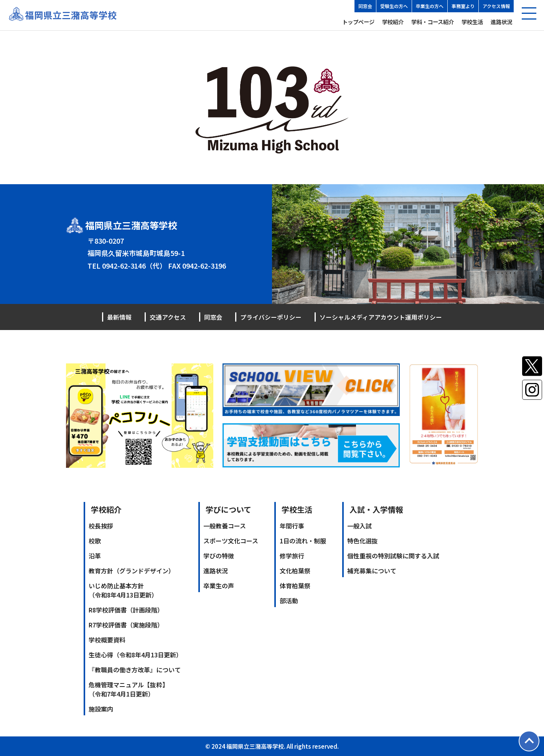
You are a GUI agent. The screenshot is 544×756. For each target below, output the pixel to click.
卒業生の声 (219, 585)
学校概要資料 (107, 639)
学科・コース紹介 (433, 22)
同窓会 (365, 6)
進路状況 (501, 22)
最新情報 (119, 317)
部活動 (289, 600)
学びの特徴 (219, 555)
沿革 (95, 555)
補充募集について (372, 570)
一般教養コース (225, 525)
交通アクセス (168, 317)
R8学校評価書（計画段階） (126, 609)
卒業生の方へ (430, 6)
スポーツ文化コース (231, 540)
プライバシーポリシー (271, 317)
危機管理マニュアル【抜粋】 (129, 689)
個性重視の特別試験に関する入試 (393, 555)
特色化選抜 (363, 540)
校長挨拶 (101, 525)
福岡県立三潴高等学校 (71, 15)
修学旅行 (292, 555)
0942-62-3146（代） (134, 265)
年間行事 (292, 525)
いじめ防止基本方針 (123, 590)
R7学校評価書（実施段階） (126, 624)
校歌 (95, 540)
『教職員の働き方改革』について (135, 669)
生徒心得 (135, 654)
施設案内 (101, 708)
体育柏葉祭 (295, 585)
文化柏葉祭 (295, 570)
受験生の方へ (394, 6)
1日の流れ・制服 (303, 540)
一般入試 (359, 525)
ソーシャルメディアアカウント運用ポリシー (381, 317)
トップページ (358, 22)
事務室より (463, 6)
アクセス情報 (496, 6)
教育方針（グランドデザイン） (132, 570)
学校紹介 (393, 22)
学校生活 (472, 22)
